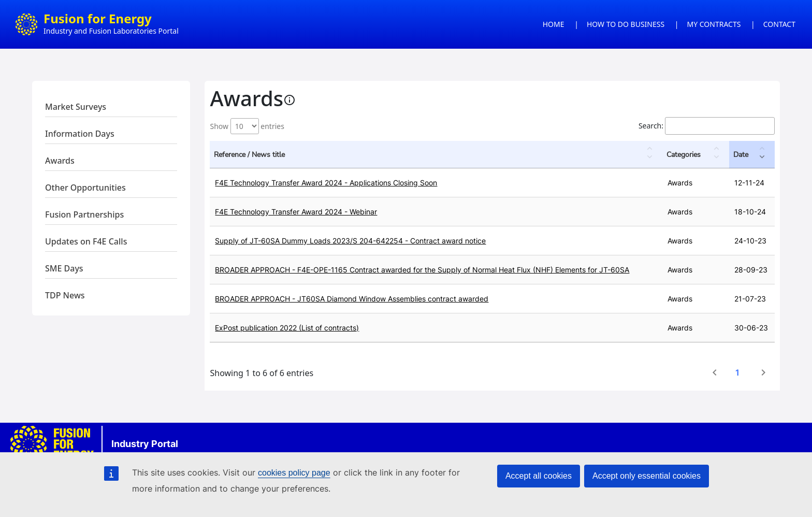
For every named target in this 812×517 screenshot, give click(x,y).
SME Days (64, 268)
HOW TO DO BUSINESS (626, 24)
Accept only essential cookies (647, 476)
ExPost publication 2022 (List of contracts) (287, 328)
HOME (554, 24)
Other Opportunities (85, 188)
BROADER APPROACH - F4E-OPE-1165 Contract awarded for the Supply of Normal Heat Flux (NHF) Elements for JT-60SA (422, 270)
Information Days (80, 134)
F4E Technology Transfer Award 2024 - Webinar (296, 212)
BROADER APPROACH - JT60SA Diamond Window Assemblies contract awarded (352, 299)
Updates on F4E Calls (86, 241)
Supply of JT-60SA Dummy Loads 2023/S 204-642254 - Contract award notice (350, 241)
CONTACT (779, 24)
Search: (651, 126)
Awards (60, 161)
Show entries (247, 126)
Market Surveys (76, 107)
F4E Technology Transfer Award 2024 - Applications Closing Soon (326, 183)
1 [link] (737, 372)
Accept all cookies (539, 476)
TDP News (65, 295)
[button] (651, 154)
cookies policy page (294, 473)
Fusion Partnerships (84, 214)
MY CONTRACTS (714, 24)
